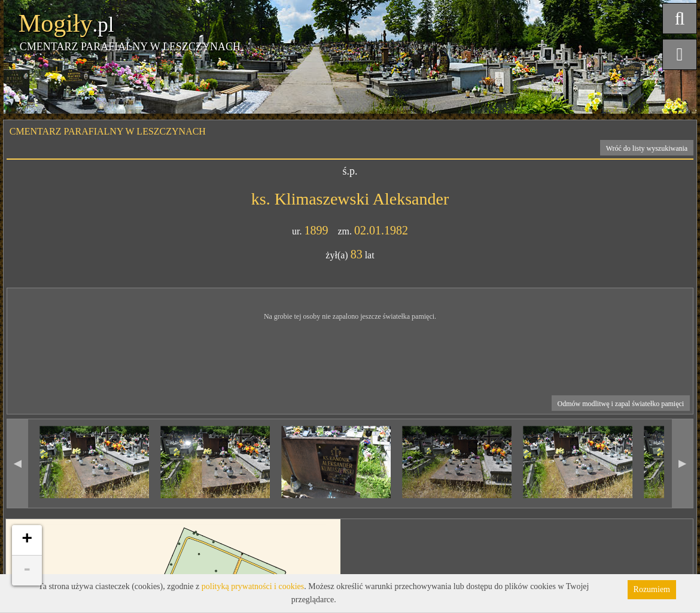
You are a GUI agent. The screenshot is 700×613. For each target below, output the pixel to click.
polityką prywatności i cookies (253, 586)
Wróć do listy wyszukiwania (647, 148)
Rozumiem (652, 589)
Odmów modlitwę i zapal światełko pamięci (621, 404)
